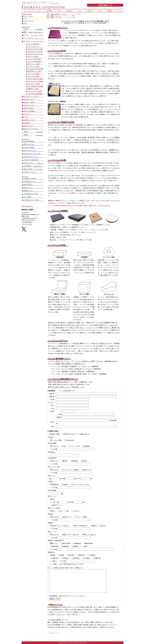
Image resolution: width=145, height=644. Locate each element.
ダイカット (109, 294)
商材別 (52, 17)
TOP (48, 14)
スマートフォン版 (27, 224)
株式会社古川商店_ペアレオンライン (49, 7)
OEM (52, 16)
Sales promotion (55, 14)
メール (66, 387)
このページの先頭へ (54, 633)
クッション (64, 14)
